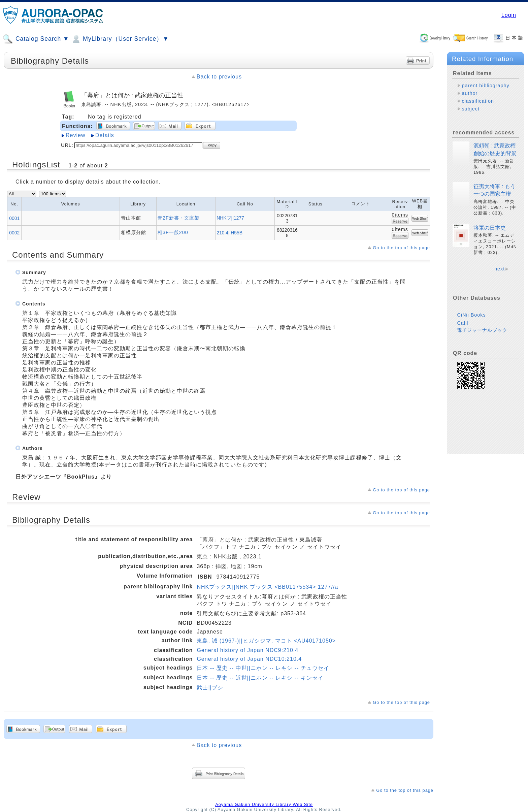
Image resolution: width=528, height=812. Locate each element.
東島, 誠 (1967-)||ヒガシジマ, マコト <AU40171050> (266, 641)
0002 (14, 233)
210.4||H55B (229, 233)
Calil (463, 323)
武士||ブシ (210, 688)
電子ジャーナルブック (482, 330)
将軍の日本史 (490, 228)
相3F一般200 (173, 232)
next (500, 269)
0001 (14, 218)
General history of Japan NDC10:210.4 (249, 659)
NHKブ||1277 (230, 218)
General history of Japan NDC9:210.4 (247, 650)
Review (75, 135)
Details (105, 135)
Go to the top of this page (401, 248)
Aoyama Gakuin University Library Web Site (264, 804)
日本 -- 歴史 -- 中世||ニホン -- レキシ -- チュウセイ (263, 668)
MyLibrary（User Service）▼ (120, 39)
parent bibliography (485, 86)
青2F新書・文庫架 (178, 218)
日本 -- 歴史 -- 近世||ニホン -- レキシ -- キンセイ (260, 678)
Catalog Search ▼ (36, 39)
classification (478, 101)
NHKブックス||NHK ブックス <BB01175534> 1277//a (267, 587)
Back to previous (219, 77)
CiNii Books (471, 315)
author (470, 93)
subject (471, 109)
